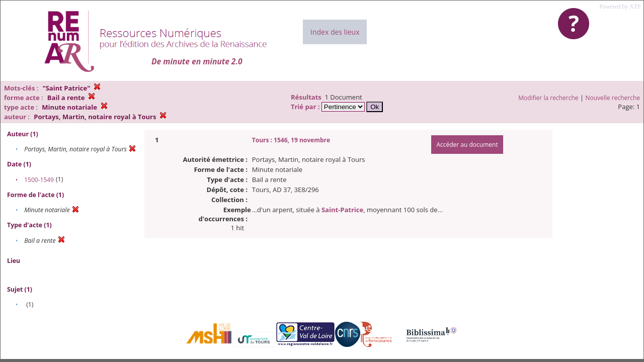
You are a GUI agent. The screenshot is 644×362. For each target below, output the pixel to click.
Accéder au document (467, 145)
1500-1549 (39, 180)
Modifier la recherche (548, 98)
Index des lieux (335, 32)
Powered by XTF (620, 7)
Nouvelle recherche (613, 98)
